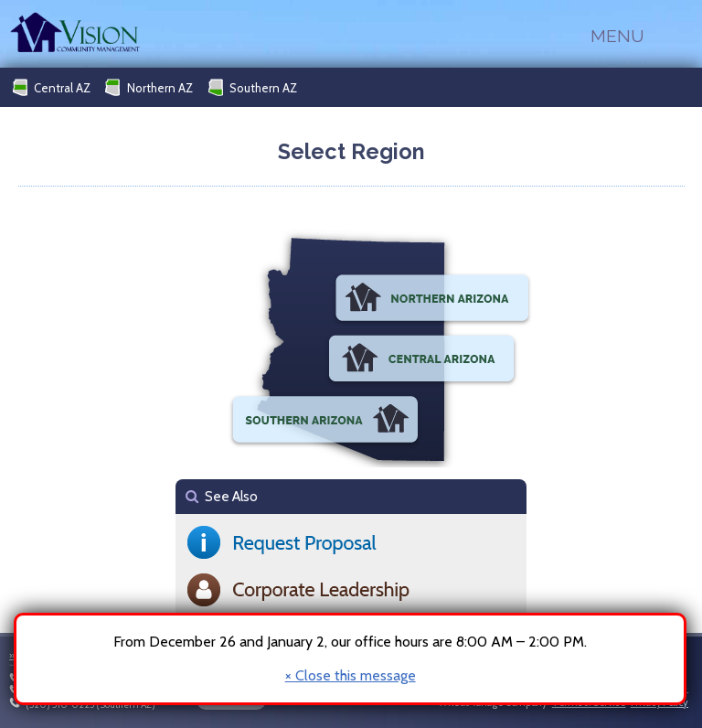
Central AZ (51, 87)
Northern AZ (149, 87)
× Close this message (351, 676)
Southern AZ (252, 87)
